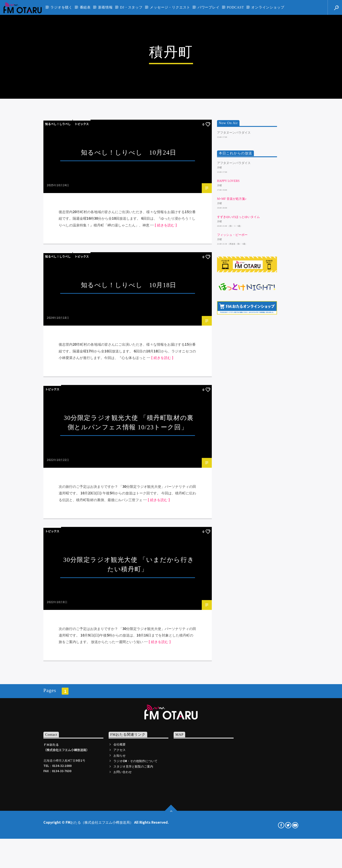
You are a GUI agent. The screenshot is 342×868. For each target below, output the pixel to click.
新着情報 (105, 7)
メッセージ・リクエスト (170, 7)
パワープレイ (209, 7)
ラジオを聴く (61, 7)
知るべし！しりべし (58, 279)
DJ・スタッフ (131, 7)
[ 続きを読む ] (166, 380)
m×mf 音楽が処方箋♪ (232, 354)
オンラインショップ (268, 7)
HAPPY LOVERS (228, 336)
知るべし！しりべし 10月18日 (129, 440)
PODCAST (235, 7)
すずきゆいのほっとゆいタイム (238, 372)
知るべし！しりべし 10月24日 (129, 307)
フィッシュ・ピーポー (232, 390)
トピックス (82, 279)
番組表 (85, 7)
